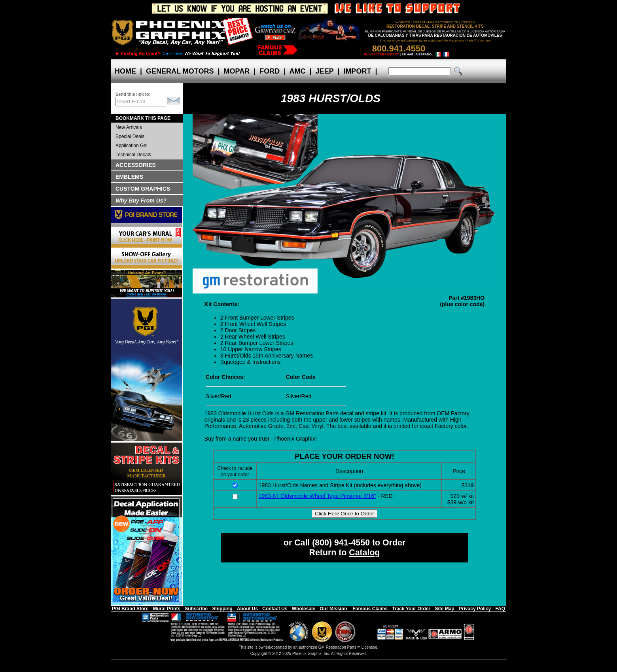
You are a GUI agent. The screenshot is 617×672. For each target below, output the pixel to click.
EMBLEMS (129, 177)
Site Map (444, 609)
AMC (297, 71)
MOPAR (237, 71)
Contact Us (275, 609)
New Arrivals (129, 127)
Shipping (222, 609)
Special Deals (130, 136)
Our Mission (333, 609)
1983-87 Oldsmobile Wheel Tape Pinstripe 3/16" (317, 496)
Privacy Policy (475, 609)
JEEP (325, 71)
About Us (247, 609)
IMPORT (357, 71)
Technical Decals (133, 155)
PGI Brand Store (130, 609)
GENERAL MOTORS (180, 71)
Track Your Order (411, 609)
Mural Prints (167, 609)
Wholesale (304, 609)
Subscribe (196, 609)
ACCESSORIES (136, 165)
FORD (270, 71)
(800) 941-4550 (341, 543)
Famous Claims (370, 609)
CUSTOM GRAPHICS (143, 189)
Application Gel (132, 146)
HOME (125, 71)
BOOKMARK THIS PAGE (143, 118)
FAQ (500, 609)
